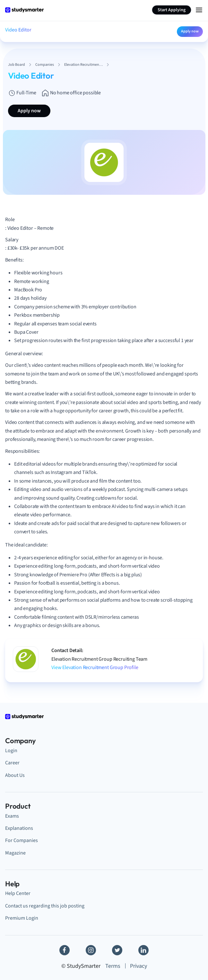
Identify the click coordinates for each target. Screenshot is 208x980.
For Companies (22, 840)
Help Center (18, 893)
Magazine (15, 853)
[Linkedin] (143, 950)
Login (11, 751)
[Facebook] (65, 950)
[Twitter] (117, 950)
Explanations (19, 828)
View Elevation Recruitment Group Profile (95, 667)
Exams (12, 816)
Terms (113, 966)
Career (12, 763)
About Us (15, 775)
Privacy (139, 966)
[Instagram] (91, 950)
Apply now (190, 31)
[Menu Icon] (199, 10)
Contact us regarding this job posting (45, 906)
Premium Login (22, 918)
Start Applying (172, 10)
